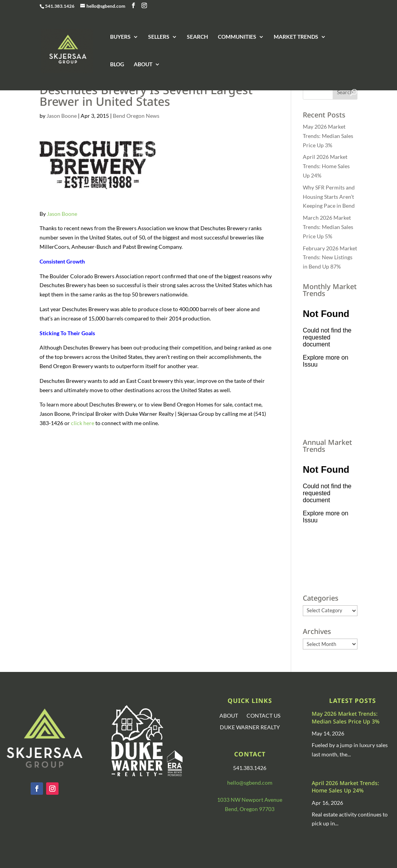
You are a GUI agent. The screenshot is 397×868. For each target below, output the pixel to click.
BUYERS (120, 37)
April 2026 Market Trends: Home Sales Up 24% (326, 166)
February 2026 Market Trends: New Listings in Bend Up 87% (330, 257)
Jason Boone (62, 116)
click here (83, 423)
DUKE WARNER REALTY (250, 728)
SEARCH (198, 37)
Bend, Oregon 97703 (250, 809)
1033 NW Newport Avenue (250, 800)
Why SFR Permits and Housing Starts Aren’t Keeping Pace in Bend (329, 197)
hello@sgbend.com (250, 783)
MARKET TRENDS (296, 37)
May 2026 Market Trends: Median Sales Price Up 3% (328, 136)
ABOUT (143, 65)
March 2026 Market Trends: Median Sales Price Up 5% (328, 227)
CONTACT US (263, 716)
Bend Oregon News (136, 116)
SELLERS (159, 37)
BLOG (117, 65)
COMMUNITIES (237, 37)
